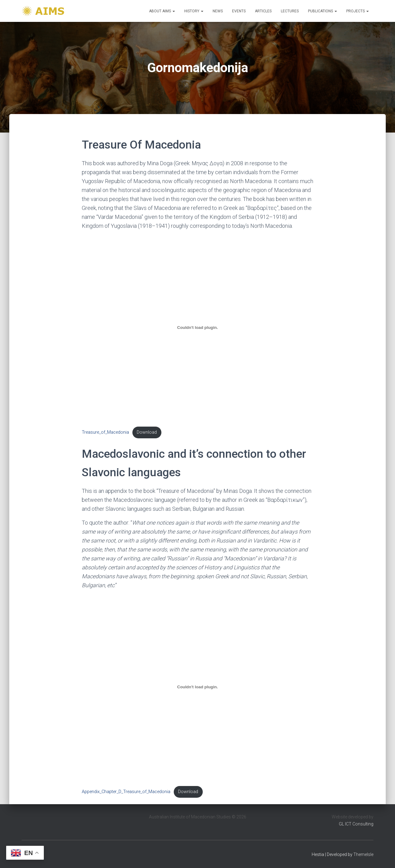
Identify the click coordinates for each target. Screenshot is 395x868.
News (218, 11)
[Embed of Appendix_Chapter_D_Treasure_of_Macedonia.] (197, 687)
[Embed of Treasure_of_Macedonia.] (197, 328)
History (194, 11)
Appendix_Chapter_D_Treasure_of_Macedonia (126, 792)
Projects (358, 11)
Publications (322, 11)
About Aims (162, 11)
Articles (263, 11)
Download (147, 432)
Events (239, 11)
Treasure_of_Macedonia (105, 432)
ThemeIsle (363, 854)
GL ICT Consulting (356, 824)
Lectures (290, 11)
